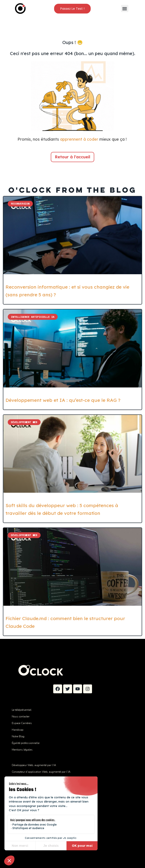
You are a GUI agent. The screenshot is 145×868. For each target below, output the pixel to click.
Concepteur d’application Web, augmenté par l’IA (41, 772)
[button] (125, 9)
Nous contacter (21, 717)
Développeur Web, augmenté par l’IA (34, 765)
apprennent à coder (79, 139)
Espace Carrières (22, 723)
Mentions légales (22, 750)
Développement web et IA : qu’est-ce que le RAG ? (63, 400)
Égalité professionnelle (26, 743)
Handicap (18, 730)
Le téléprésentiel (22, 710)
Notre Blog (18, 736)
